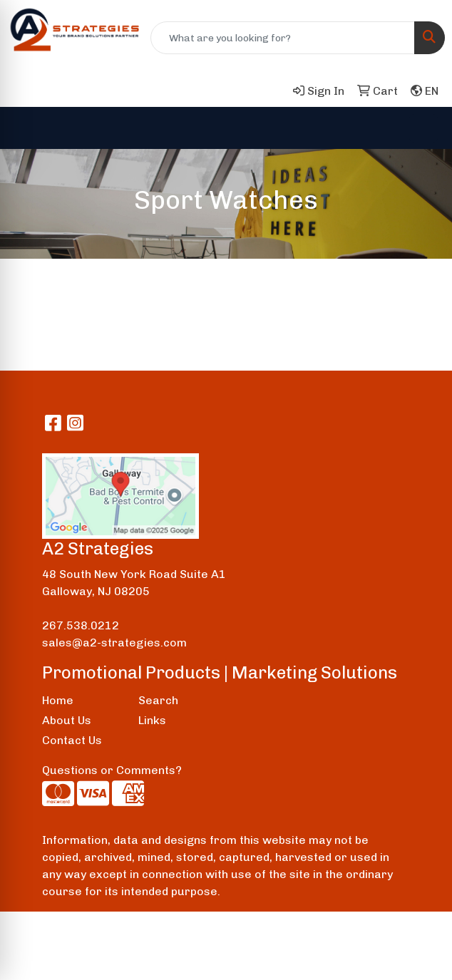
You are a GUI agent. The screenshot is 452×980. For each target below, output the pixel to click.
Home (58, 700)
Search (158, 700)
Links (152, 720)
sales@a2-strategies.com (114, 643)
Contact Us (72, 740)
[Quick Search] (283, 38)
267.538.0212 (81, 625)
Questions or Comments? (112, 770)
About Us (67, 720)
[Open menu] (423, 128)
